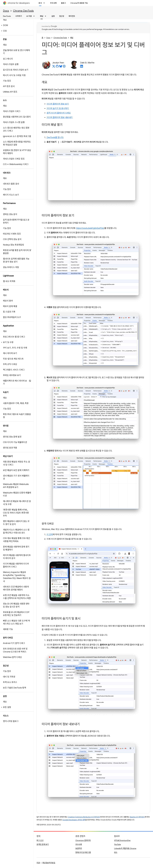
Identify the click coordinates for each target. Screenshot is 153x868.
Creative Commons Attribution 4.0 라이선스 (84, 817)
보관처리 (79, 848)
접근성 (62, 16)
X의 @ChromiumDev (122, 840)
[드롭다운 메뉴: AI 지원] (35, 16)
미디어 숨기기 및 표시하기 (58, 108)
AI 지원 (29, 16)
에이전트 (72, 16)
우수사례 (53, 3)
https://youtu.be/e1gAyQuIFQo (90, 228)
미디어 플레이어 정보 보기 (58, 104)
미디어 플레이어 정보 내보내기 (60, 117)
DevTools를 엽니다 (55, 137)
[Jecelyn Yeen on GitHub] (57, 67)
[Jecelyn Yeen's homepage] (64, 67)
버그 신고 (40, 840)
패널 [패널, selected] (42, 16)
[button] (16, 25)
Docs (6, 11)
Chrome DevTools (23, 11)
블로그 (64, 3)
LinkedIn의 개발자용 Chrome (125, 848)
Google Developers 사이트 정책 (74, 820)
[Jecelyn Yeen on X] (54, 67)
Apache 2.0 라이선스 (137, 817)
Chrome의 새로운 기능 (79, 3)
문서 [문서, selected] (40, 3)
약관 (38, 863)
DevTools (7, 16)
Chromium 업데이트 (83, 840)
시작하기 (19, 16)
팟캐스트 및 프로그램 (83, 852)
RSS (116, 852)
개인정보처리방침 (49, 863)
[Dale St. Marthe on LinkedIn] (82, 67)
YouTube (117, 844)
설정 (53, 16)
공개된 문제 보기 (43, 844)
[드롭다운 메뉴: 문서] (45, 3)
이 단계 (50, 535)
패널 (72, 38)
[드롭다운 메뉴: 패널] (46, 16)
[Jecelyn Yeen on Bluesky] (61, 67)
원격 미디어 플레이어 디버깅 (59, 113)
